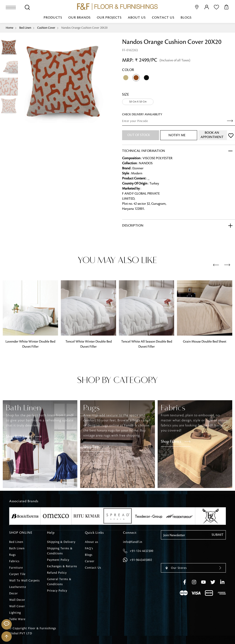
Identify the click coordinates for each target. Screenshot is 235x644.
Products (53, 18)
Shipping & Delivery (61, 542)
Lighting (15, 613)
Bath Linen (17, 548)
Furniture (16, 568)
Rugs (13, 555)
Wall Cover (17, 606)
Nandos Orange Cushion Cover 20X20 (84, 28)
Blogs (186, 18)
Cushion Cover (46, 28)
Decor (14, 593)
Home (10, 28)
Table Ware (17, 619)
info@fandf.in (133, 542)
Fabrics (14, 561)
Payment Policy (58, 560)
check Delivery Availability (142, 114)
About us (137, 18)
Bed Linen (25, 28)
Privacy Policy (57, 591)
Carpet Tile (17, 574)
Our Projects (109, 18)
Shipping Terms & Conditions (60, 551)
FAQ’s (89, 548)
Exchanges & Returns (62, 566)
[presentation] (216, 265)
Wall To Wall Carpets (24, 581)
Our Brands (80, 18)
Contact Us (163, 18)
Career (90, 561)
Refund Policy (57, 573)
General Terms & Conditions (59, 582)
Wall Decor (17, 600)
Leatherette (18, 587)
